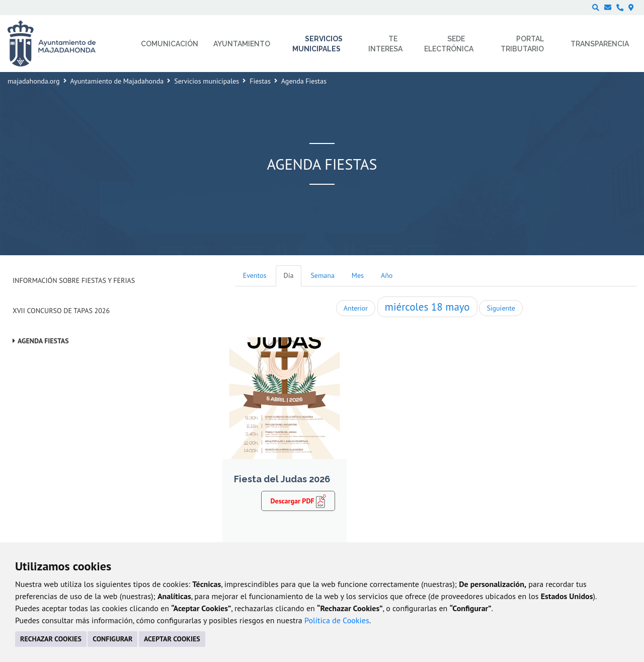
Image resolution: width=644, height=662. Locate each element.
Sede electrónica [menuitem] (449, 44)
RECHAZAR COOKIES (51, 639)
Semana (322, 275)
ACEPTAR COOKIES (172, 639)
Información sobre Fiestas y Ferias (74, 280)
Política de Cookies (337, 620)
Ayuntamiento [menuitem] (242, 44)
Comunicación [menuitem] (170, 44)
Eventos (255, 275)
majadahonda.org (34, 81)
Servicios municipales (207, 81)
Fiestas (260, 81)
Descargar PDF (298, 501)
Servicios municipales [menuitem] (318, 44)
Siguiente (501, 308)
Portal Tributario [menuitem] (522, 44)
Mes (358, 275)
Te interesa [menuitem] (385, 44)
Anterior (356, 308)
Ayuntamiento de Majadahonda (117, 81)
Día (289, 275)
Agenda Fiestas (43, 341)
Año (387, 275)
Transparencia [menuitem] (600, 44)
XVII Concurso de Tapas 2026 (61, 311)
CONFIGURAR (112, 639)
